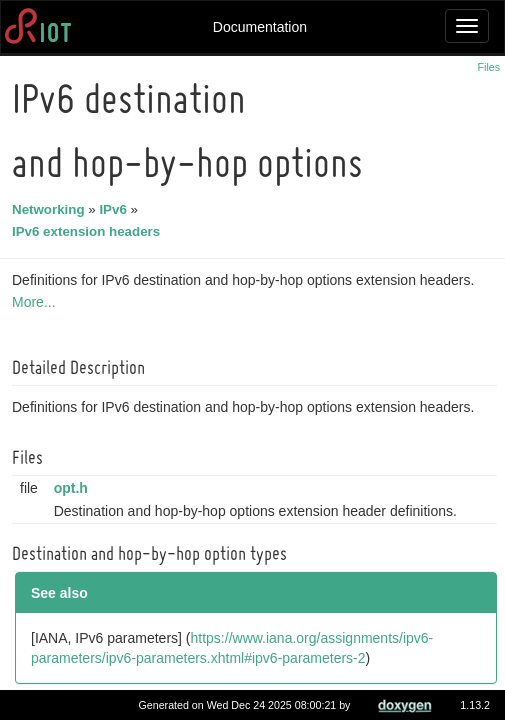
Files (489, 67)
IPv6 (115, 209)
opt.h (74, 488)
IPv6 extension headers (89, 231)
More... (37, 302)
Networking (51, 209)
